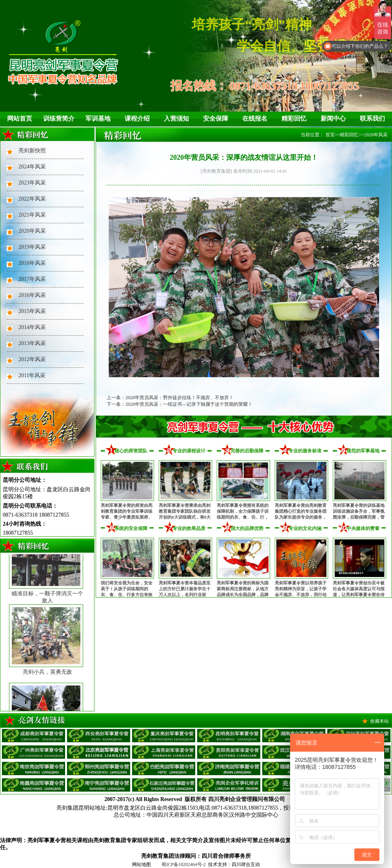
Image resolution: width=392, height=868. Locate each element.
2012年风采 (32, 359)
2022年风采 (32, 199)
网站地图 (142, 864)
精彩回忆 (294, 118)
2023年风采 (32, 183)
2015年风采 (32, 311)
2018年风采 (32, 263)
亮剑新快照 (32, 151)
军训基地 (98, 118)
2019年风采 (32, 247)
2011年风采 (32, 375)
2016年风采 (32, 295)
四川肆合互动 (246, 864)
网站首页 (20, 118)
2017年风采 (32, 279)
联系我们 (372, 118)
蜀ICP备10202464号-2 (184, 864)
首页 (330, 135)
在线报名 (255, 118)
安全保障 (216, 118)
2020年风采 (32, 231)
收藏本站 (379, 721)
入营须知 (176, 118)
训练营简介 (59, 118)
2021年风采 (32, 215)
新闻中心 (333, 118)
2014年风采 (32, 327)
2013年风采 (32, 343)
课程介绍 (137, 118)
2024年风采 (32, 167)
